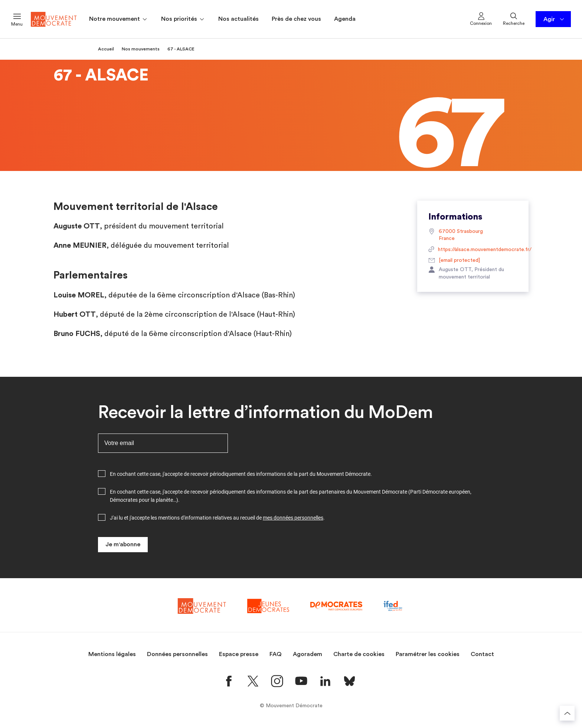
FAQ (276, 654)
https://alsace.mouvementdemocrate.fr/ (473, 250)
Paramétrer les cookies (428, 654)
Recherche (514, 19)
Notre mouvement (119, 19)
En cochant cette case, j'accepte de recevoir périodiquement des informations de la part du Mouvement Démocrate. (241, 474)
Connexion (481, 19)
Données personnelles (177, 654)
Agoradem (308, 654)
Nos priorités (183, 19)
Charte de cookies (359, 654)
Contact (482, 654)
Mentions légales (112, 654)
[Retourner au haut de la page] (567, 713)
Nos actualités (238, 19)
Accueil (106, 49)
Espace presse (239, 654)
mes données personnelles (293, 518)
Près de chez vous (296, 19)
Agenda (345, 19)
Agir (554, 19)
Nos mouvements (141, 49)
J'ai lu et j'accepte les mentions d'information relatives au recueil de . (217, 518)
